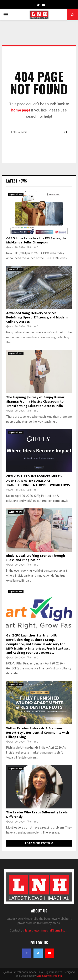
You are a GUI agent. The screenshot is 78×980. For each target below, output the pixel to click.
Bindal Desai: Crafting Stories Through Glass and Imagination (36, 558)
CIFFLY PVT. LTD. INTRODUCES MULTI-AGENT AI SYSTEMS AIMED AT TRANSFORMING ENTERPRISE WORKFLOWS (38, 481)
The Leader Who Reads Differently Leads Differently (37, 815)
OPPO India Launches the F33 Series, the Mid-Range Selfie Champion (36, 241)
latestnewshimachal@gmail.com (47, 930)
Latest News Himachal (49, 976)
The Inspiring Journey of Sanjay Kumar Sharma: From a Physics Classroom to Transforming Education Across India (35, 402)
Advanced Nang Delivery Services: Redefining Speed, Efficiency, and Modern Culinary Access (37, 318)
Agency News (16, 194)
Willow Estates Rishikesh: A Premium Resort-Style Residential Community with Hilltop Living (38, 733)
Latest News (17, 181)
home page (21, 110)
